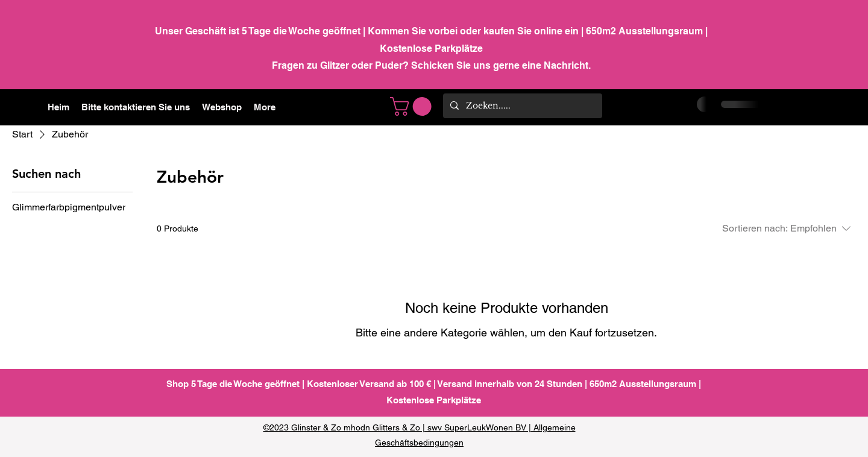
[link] (413, 106)
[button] (222, 107)
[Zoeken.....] (521, 106)
